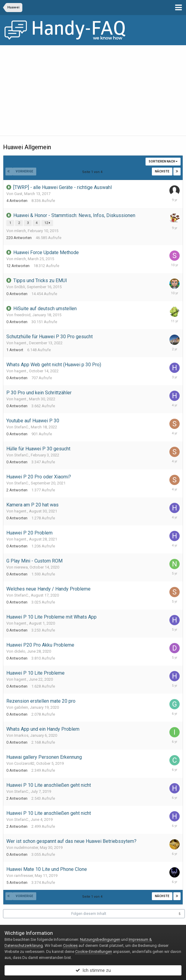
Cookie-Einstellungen (94, 952)
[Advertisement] (93, 90)
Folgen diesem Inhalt (89, 914)
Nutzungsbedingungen (100, 939)
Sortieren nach (163, 161)
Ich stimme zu (93, 970)
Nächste (162, 171)
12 (47, 223)
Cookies (70, 945)
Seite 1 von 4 (93, 172)
